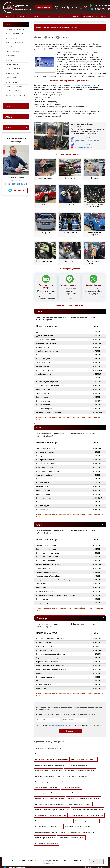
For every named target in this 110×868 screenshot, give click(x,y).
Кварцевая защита (12, 38)
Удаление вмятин (12, 78)
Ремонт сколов (11, 82)
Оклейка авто (11, 56)
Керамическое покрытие (15, 34)
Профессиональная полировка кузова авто (49, 782)
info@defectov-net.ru (83, 148)
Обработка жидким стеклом (16, 43)
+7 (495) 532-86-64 (16, 184)
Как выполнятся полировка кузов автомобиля (50, 743)
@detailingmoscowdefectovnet (87, 141)
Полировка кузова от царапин (45, 816)
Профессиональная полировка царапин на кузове (51, 737)
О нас (22, 16)
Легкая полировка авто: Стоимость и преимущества (52, 771)
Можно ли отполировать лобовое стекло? (49, 749)
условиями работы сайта (59, 703)
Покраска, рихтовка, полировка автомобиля (50, 777)
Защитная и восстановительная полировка (76, 760)
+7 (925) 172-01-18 (82, 137)
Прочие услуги (44, 596)
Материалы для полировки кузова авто (79, 782)
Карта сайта (102, 847)
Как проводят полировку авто (71, 765)
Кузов (39, 289)
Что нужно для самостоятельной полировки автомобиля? (54, 799)
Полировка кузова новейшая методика (77, 804)
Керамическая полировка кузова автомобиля (80, 749)
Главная (9, 16)
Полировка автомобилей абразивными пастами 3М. (52, 788)
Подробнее (48, 863)
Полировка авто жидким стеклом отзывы (71, 816)
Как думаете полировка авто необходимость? (72, 754)
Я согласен (96, 862)
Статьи (101, 845)
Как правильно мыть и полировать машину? (82, 810)
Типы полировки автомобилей (82, 771)
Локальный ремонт (13, 69)
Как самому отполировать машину (47, 821)
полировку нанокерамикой (83, 85)
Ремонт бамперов (12, 73)
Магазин (62, 16)
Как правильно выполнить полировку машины (51, 793)
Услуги (35, 16)
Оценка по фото (44, 7)
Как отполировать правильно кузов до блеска (50, 810)
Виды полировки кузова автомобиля (47, 760)
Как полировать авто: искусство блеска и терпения (83, 777)
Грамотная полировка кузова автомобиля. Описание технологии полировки (60, 732)
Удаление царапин (12, 51)
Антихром (9, 60)
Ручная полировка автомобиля (78, 743)
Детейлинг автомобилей (15, 29)
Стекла (40, 503)
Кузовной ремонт (12, 65)
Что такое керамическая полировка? (47, 765)
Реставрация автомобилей (15, 95)
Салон (40, 406)
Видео (100, 841)
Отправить (70, 709)
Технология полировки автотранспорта (83, 737)
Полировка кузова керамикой (45, 754)
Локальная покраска (13, 91)
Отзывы (75, 16)
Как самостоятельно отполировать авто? (48, 804)
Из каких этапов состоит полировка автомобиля (88, 788)
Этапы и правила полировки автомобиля (49, 726)
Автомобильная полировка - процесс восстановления (86, 793)
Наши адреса (101, 16)
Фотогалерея (88, 16)
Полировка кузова (12, 47)
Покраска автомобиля (14, 86)
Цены (48, 16)
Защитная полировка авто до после (87, 799)
